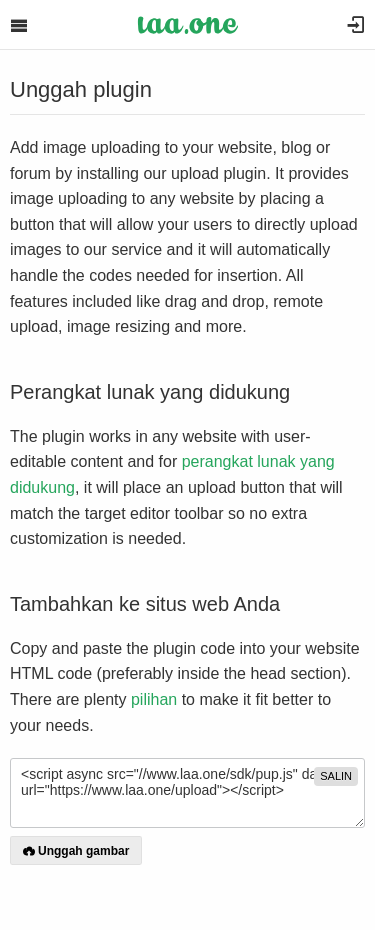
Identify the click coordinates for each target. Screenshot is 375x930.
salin (336, 776)
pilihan (154, 699)
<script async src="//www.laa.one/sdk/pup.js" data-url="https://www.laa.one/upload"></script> (187, 793)
